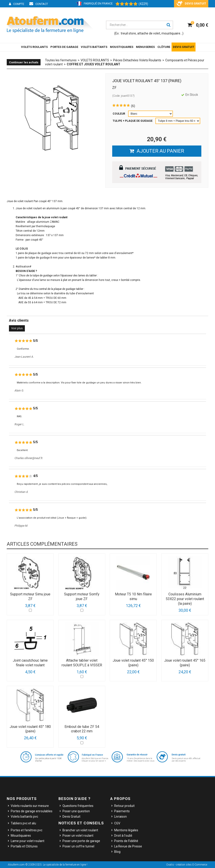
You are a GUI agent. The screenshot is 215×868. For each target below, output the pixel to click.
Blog (117, 852)
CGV (117, 823)
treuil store (128, 33)
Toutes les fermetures (61, 60)
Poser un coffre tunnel (78, 846)
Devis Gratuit (71, 817)
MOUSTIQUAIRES (122, 47)
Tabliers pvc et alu (23, 823)
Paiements (122, 811)
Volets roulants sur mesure (30, 806)
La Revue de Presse (128, 846)
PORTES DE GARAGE (64, 47)
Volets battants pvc (24, 817)
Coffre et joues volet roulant (94, 64)
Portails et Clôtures (24, 846)
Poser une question (76, 811)
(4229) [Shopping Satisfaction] (143, 4)
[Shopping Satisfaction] (124, 4)
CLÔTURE (164, 47)
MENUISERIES (145, 47)
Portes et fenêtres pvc (27, 830)
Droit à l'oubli (123, 836)
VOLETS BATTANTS (94, 47)
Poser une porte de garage (81, 841)
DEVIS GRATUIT (184, 47)
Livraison (120, 817)
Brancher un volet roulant (80, 830)
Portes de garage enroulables (32, 811)
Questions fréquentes (78, 806)
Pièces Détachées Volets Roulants (137, 60)
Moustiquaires (21, 836)
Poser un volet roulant (78, 836)
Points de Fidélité (126, 841)
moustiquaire (171, 33)
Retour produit (124, 806)
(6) (133, 106)
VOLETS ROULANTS (34, 47)
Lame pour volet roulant (28, 841)
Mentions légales (126, 830)
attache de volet (149, 33)
